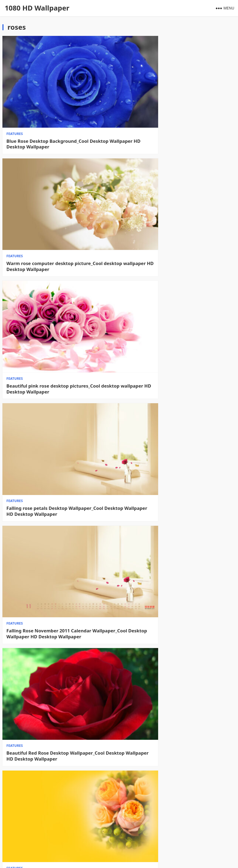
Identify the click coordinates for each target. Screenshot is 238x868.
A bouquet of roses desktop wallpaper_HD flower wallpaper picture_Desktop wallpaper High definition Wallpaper (56, 616)
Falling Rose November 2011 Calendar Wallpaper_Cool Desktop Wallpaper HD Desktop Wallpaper (60, 318)
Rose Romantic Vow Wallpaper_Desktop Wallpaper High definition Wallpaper (51, 517)
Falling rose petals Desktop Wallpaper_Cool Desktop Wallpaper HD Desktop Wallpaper (173, 219)
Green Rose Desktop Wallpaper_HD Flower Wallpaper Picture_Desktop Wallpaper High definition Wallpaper (173, 716)
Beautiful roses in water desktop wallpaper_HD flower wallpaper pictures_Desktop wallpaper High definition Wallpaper (59, 716)
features (15, 109)
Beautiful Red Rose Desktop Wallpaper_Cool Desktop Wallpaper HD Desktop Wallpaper (174, 318)
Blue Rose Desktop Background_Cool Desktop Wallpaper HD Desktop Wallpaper (57, 120)
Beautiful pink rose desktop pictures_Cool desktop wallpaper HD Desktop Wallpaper (53, 219)
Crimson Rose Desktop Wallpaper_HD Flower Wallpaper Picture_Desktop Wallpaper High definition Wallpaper (174, 616)
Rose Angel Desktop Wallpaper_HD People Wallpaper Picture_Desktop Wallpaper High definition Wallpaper (173, 517)
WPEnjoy (131, 859)
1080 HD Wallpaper (37, 8)
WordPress (170, 859)
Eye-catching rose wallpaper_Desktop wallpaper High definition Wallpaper (48, 418)
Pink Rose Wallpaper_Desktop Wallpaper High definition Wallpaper (176, 418)
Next (227, 839)
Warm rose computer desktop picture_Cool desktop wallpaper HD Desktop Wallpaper (173, 120)
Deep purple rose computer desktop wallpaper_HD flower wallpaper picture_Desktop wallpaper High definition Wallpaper (172, 815)
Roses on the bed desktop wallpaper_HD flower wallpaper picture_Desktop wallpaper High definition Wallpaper (59, 815)
